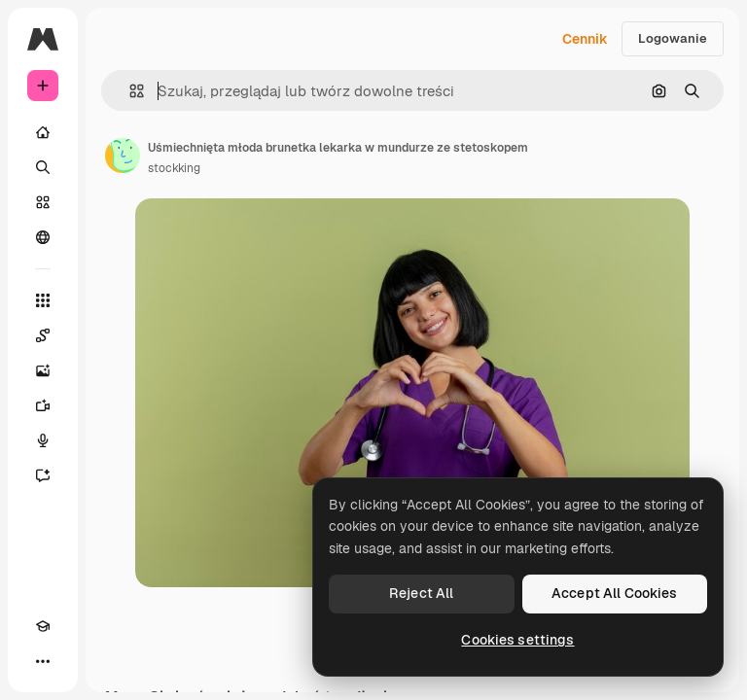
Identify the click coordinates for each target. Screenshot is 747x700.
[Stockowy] (43, 202)
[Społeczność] (43, 237)
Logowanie (673, 38)
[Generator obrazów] (43, 370)
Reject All (421, 593)
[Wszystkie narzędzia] (43, 300)
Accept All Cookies (615, 593)
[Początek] (43, 132)
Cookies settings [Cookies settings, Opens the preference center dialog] (517, 640)
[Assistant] (43, 475)
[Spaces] (43, 335)
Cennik (585, 39)
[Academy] (43, 626)
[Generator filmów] (43, 405)
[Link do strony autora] (123, 156)
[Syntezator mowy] (43, 440)
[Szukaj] (43, 167)
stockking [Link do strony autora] (174, 168)
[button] (129, 91)
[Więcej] (43, 661)
